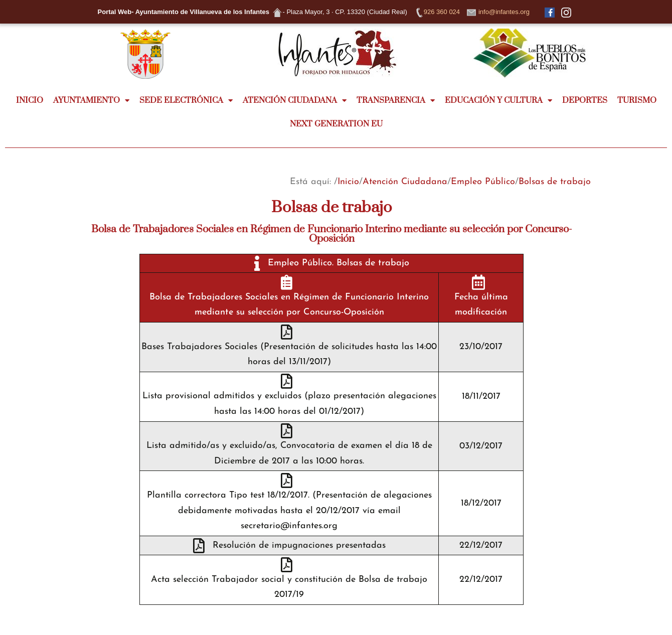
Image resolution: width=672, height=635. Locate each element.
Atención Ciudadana (405, 182)
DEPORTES (585, 100)
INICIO (30, 100)
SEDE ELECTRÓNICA (186, 101)
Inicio (348, 182)
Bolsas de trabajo (555, 182)
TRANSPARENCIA (396, 101)
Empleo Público (483, 182)
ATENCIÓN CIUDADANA (295, 101)
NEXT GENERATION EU (336, 124)
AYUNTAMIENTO (91, 101)
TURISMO (637, 100)
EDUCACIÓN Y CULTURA (498, 101)
